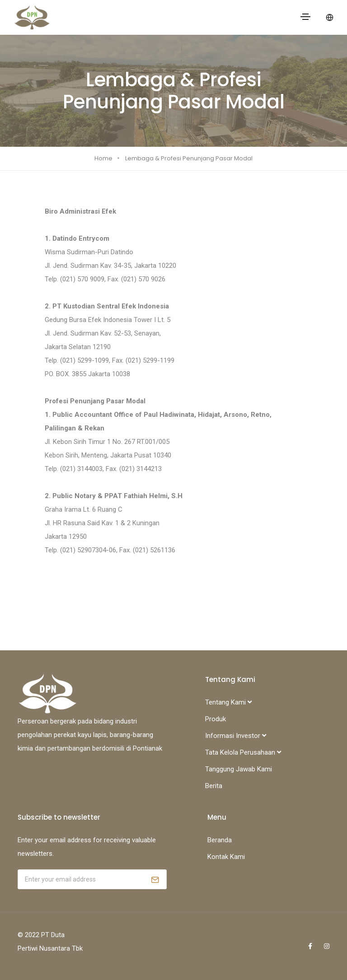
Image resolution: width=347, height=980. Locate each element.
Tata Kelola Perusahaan (243, 752)
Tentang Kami (228, 702)
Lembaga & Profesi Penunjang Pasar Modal (189, 158)
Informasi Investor (236, 736)
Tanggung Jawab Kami (239, 769)
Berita (214, 786)
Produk (216, 719)
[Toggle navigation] (305, 17)
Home (103, 158)
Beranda (220, 840)
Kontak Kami (226, 857)
